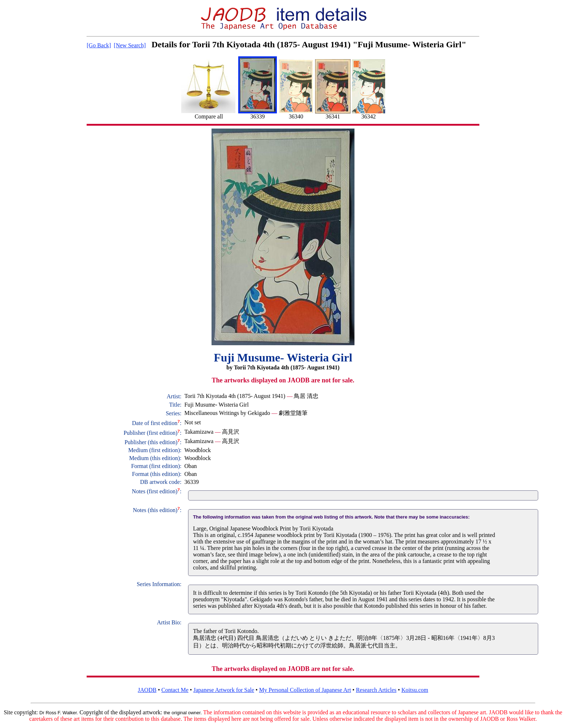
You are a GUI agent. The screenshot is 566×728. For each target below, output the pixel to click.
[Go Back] (99, 45)
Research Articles (376, 690)
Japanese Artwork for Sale (224, 690)
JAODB (147, 690)
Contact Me (175, 690)
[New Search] (130, 45)
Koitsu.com (415, 690)
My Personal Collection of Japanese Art (305, 690)
